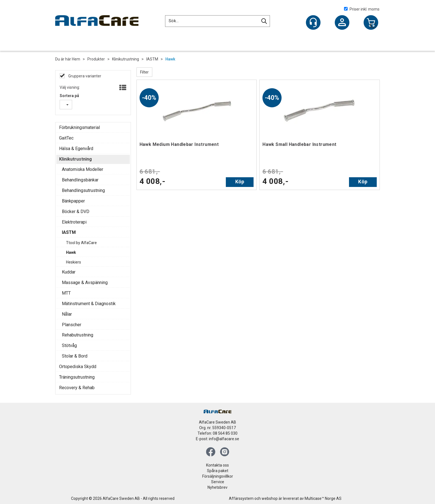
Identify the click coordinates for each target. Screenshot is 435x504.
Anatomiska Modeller (83, 169)
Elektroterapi (74, 222)
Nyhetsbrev (217, 487)
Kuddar (69, 272)
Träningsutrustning (77, 377)
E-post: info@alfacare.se (217, 439)
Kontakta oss (217, 465)
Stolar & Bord (75, 356)
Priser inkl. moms (362, 9)
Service (218, 482)
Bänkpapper (73, 201)
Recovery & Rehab (77, 388)
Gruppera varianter (84, 76)
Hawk (170, 59)
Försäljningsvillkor (218, 476)
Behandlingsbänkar (80, 180)
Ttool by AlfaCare (81, 243)
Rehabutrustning (78, 335)
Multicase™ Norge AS (323, 498)
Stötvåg (69, 345)
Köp (240, 182)
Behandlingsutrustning (83, 190)
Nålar (67, 314)
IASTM (152, 59)
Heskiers (74, 262)
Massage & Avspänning (85, 283)
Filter (144, 72)
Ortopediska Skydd (78, 367)
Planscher (72, 325)
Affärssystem (241, 498)
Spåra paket (218, 471)
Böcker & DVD (76, 212)
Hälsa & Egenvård (76, 149)
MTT (66, 293)
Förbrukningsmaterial (79, 127)
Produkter (96, 59)
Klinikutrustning (126, 59)
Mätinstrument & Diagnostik (89, 304)
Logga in (342, 23)
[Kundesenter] (313, 22)
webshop (270, 498)
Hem (76, 59)
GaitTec (66, 138)
